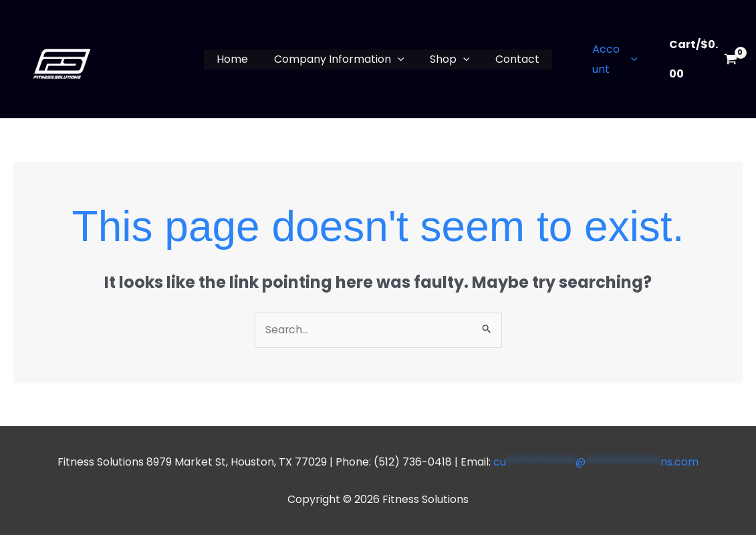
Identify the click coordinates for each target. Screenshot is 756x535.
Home (239, 59)
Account (607, 59)
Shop (448, 59)
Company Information (341, 59)
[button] (400, 59)
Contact (511, 59)
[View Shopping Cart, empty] (700, 59)
